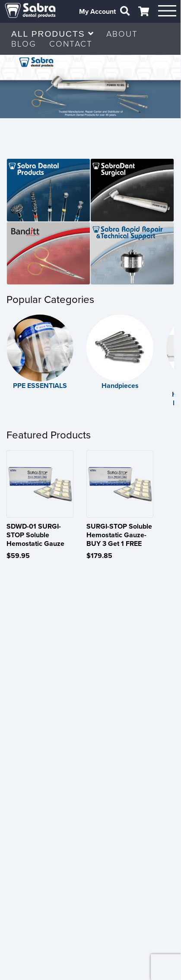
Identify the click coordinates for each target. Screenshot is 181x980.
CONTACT (71, 44)
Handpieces (119, 385)
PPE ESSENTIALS (40, 385)
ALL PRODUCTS (52, 34)
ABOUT (122, 34)
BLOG (24, 44)
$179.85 (99, 555)
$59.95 (18, 555)
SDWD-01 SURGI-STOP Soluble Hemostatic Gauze (35, 534)
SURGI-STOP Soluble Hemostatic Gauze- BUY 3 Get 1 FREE (119, 534)
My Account (97, 12)
